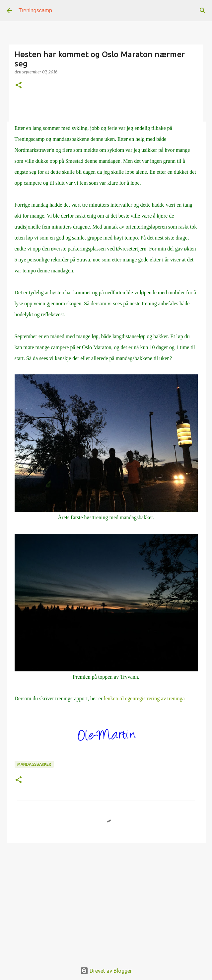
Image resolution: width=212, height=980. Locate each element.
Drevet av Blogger (106, 971)
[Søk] (203, 11)
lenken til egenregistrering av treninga (144, 698)
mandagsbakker (34, 764)
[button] (19, 86)
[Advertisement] (106, 899)
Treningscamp (35, 10)
